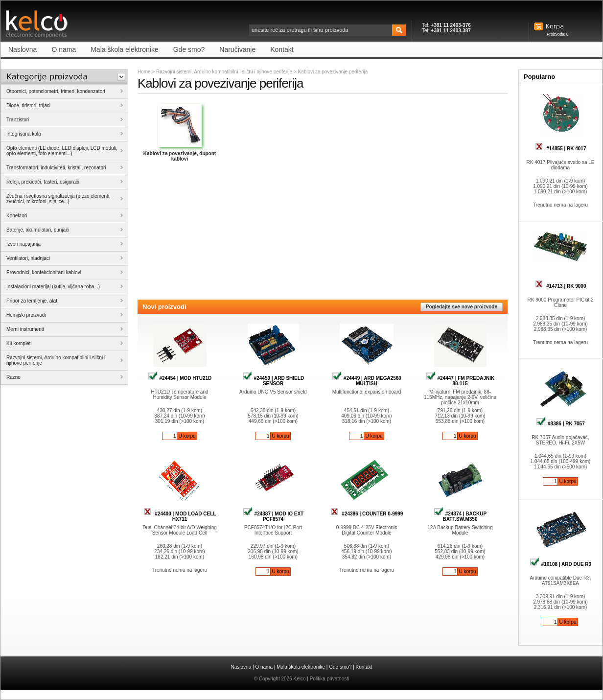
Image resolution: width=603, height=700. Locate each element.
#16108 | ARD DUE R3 (560, 564)
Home (144, 72)
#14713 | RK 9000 (561, 286)
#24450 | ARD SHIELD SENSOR (273, 381)
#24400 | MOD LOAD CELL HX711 (180, 516)
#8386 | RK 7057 (560, 424)
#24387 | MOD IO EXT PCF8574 (273, 516)
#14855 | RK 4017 (561, 149)
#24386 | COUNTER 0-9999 (367, 514)
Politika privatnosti (330, 679)
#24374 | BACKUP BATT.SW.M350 (460, 516)
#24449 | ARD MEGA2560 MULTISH (367, 381)
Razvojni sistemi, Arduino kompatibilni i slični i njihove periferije (224, 72)
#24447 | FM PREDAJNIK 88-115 (460, 381)
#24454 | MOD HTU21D (180, 378)
